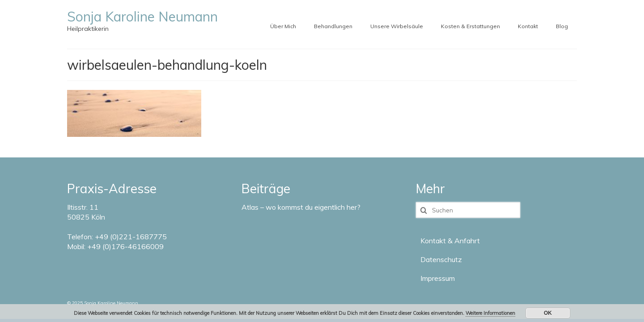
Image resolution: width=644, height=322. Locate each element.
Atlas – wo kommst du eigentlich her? (301, 207)
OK (548, 313)
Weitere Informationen (490, 313)
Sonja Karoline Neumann (142, 17)
